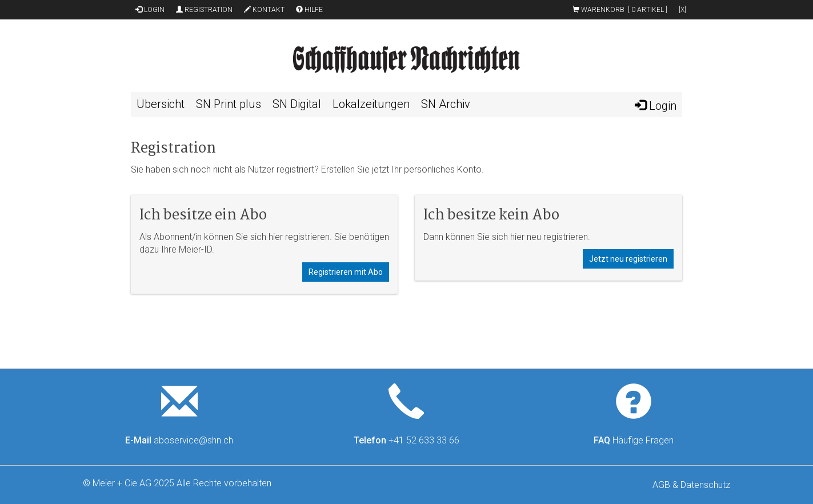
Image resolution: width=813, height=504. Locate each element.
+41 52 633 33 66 (424, 440)
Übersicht (161, 104)
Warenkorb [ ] (620, 10)
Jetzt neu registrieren (628, 259)
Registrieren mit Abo (346, 272)
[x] (682, 10)
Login (150, 10)
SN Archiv (446, 104)
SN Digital (297, 104)
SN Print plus (229, 104)
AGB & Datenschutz (691, 485)
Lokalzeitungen (371, 104)
